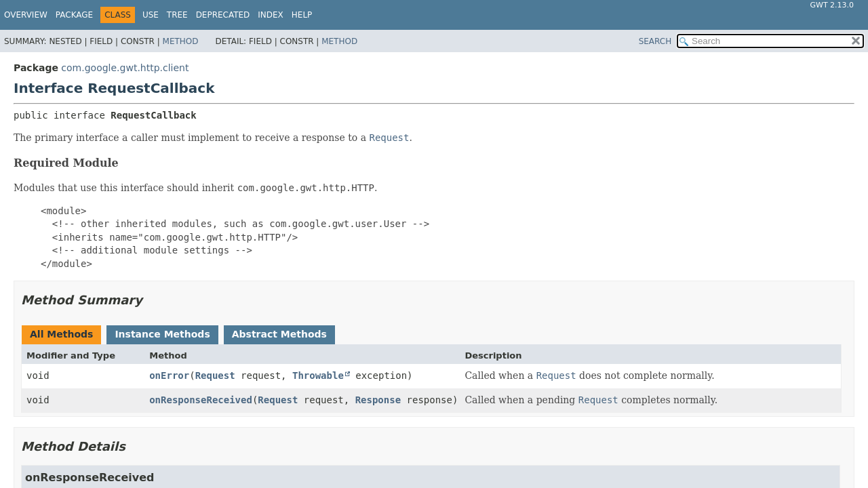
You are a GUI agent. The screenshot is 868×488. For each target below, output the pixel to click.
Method (181, 41)
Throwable (318, 375)
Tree (177, 15)
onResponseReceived (201, 400)
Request (215, 375)
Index (271, 15)
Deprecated (223, 15)
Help (302, 15)
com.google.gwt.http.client (125, 68)
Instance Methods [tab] (162, 334)
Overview (26, 15)
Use (151, 15)
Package (74, 15)
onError (169, 375)
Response (378, 400)
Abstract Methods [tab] (279, 334)
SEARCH (655, 41)
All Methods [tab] (61, 334)
